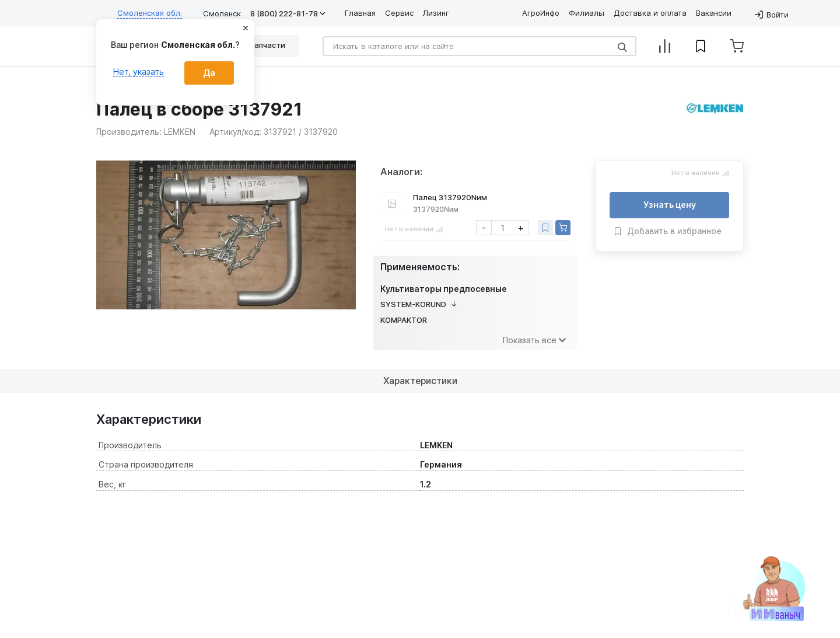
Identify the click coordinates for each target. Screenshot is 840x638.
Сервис (399, 13)
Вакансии (714, 13)
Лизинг (436, 13)
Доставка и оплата (650, 13)
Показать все (534, 340)
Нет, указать (139, 72)
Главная (360, 13)
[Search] (480, 46)
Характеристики (420, 381)
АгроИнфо (541, 13)
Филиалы (587, 13)
